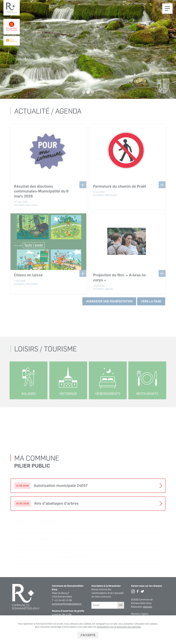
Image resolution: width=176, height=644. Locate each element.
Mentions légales (140, 614)
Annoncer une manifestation (109, 304)
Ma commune (37, 511)
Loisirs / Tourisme (46, 368)
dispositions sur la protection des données (119, 627)
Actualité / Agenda (48, 114)
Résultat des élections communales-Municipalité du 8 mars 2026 (41, 194)
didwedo (147, 607)
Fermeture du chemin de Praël (120, 189)
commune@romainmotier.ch (67, 604)
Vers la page (151, 304)
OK (121, 605)
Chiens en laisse (28, 278)
